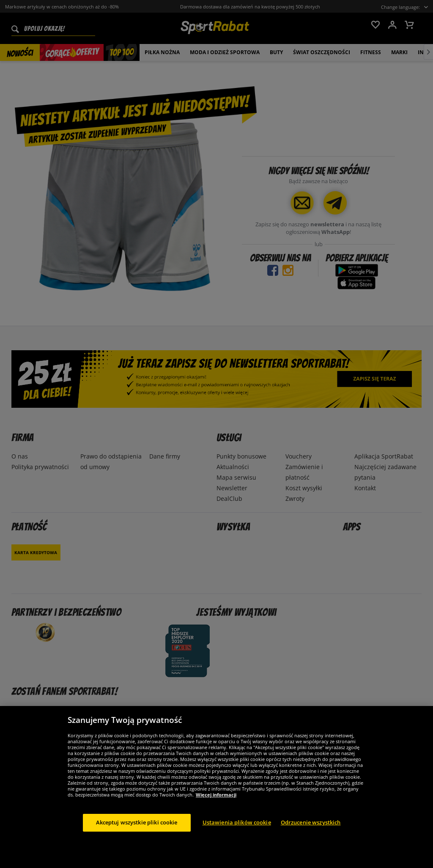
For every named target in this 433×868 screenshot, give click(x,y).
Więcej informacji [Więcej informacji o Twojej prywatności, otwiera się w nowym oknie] (216, 795)
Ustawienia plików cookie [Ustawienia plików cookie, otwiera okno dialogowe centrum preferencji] (237, 822)
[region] (216, 787)
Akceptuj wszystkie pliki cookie (137, 822)
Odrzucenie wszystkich (311, 822)
